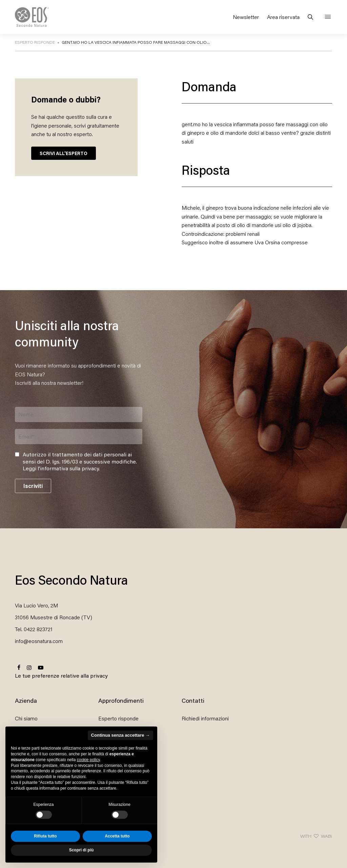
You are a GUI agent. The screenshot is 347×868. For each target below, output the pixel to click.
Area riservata (283, 17)
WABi (326, 836)
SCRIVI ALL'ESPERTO (64, 153)
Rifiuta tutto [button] (45, 836)
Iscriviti (33, 486)
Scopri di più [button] (81, 850)
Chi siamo (26, 718)
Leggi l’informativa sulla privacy (61, 468)
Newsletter (246, 17)
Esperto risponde (118, 718)
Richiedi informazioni (205, 718)
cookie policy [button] (88, 760)
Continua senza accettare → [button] (120, 735)
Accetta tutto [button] (117, 836)
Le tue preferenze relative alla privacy (61, 675)
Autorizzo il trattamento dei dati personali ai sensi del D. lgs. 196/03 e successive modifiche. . (80, 461)
